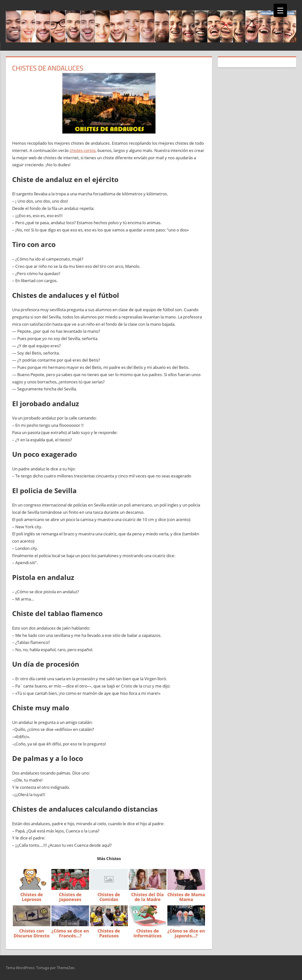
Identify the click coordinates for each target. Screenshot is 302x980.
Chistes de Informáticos (147, 933)
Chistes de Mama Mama (186, 897)
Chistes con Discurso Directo (32, 933)
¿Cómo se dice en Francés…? (70, 933)
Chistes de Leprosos (32, 897)
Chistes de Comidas (109, 897)
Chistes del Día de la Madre (147, 897)
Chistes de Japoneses (70, 897)
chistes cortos (83, 150)
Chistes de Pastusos (109, 933)
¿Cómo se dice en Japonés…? (186, 933)
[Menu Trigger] (280, 10)
